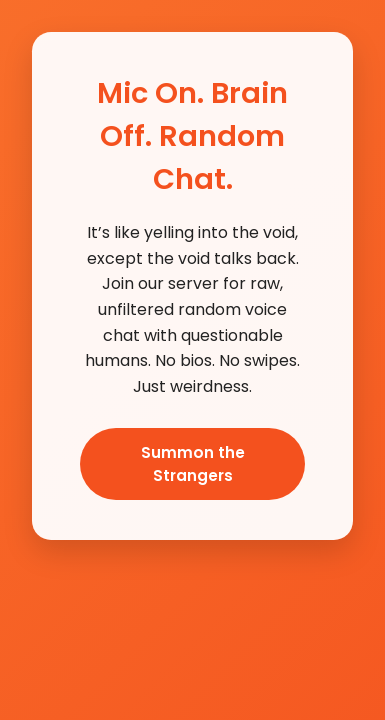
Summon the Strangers (193, 464)
